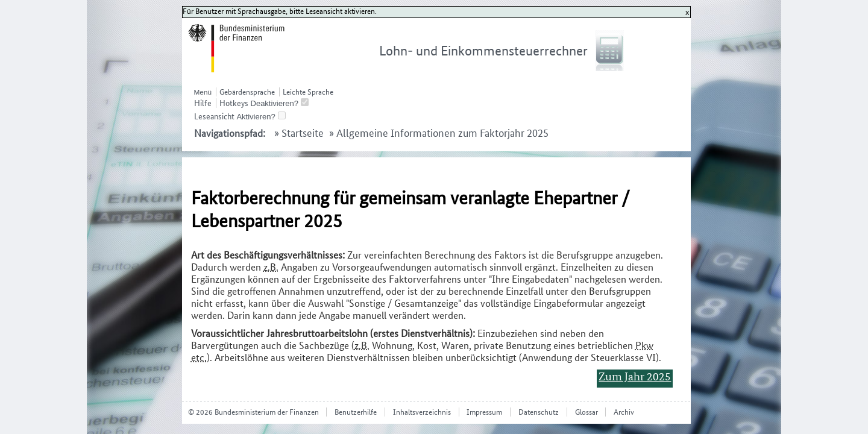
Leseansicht (214, 116)
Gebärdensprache (247, 92)
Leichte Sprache (308, 92)
